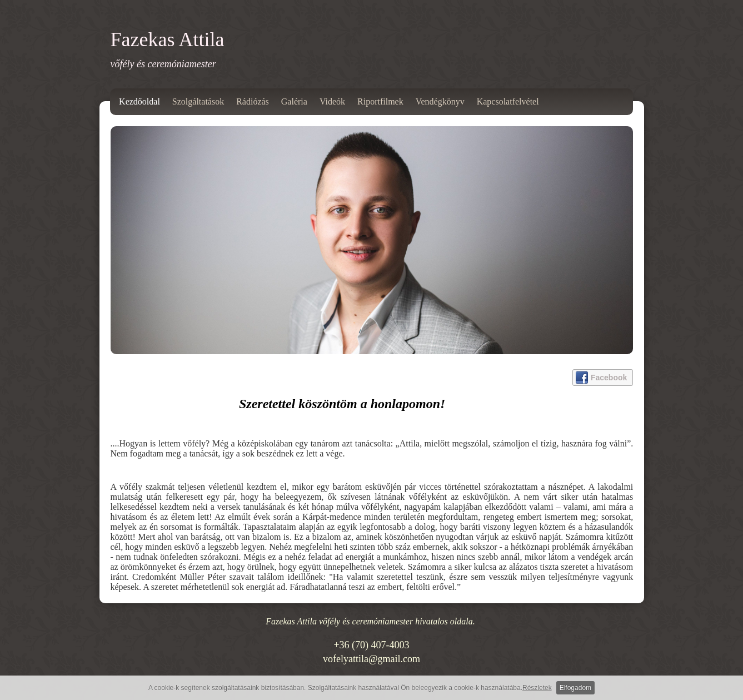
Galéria (294, 101)
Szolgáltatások (198, 101)
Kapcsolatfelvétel (508, 101)
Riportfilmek (380, 101)
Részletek (537, 688)
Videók (332, 101)
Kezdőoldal (139, 101)
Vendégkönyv (440, 101)
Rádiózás (253, 101)
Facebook (601, 378)
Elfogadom (575, 688)
